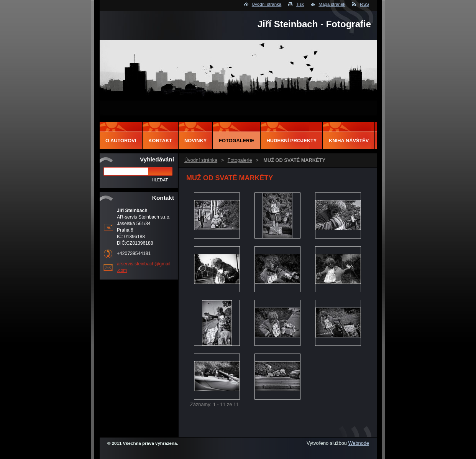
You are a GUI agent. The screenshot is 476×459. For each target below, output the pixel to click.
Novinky (195, 141)
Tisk (300, 4)
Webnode (359, 443)
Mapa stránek (332, 4)
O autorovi (121, 141)
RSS (364, 4)
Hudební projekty (291, 141)
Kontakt (160, 141)
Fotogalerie (240, 160)
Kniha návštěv (349, 141)
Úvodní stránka (267, 4)
